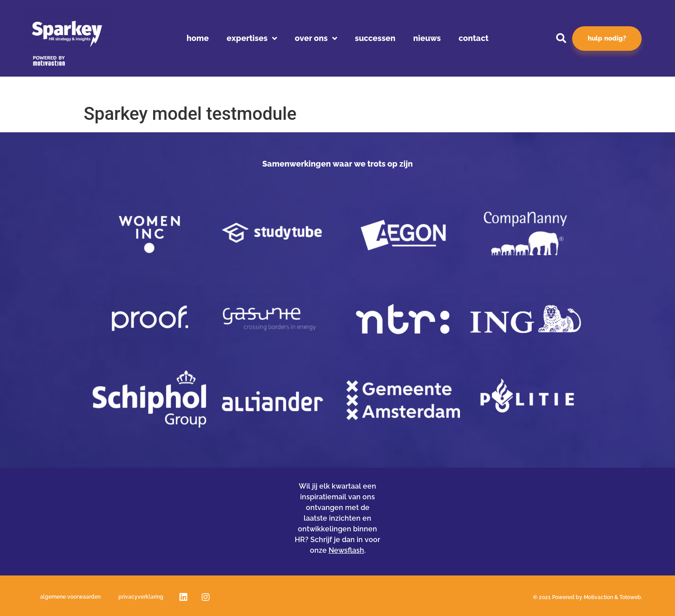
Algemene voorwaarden (70, 597)
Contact (474, 38)
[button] (561, 38)
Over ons (316, 38)
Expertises (252, 38)
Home (198, 38)
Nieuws (427, 38)
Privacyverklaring (141, 597)
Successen (375, 38)
